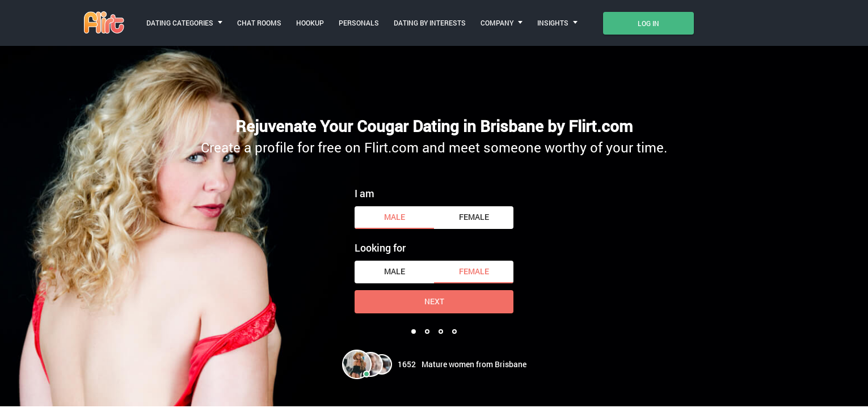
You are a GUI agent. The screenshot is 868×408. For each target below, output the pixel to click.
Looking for (380, 248)
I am (365, 193)
